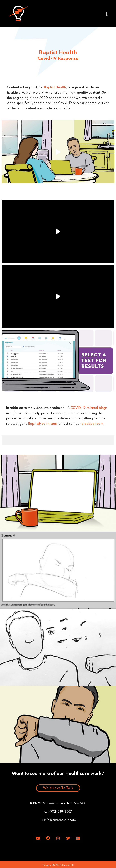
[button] (107, 14)
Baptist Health (55, 88)
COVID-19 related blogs (89, 408)
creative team (92, 424)
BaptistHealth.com (42, 424)
